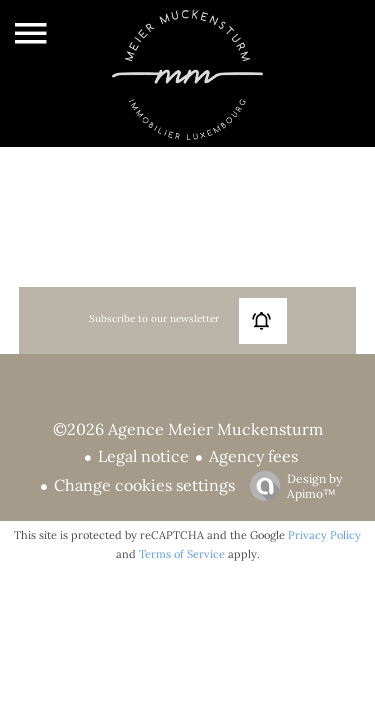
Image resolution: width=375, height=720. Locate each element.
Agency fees (253, 456)
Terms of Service (182, 554)
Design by (291, 486)
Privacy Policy (324, 535)
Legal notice (143, 456)
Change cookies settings (144, 485)
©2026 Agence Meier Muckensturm (188, 429)
